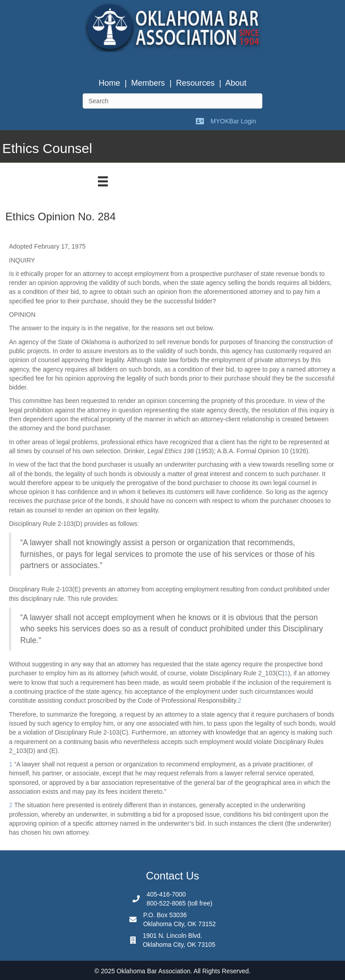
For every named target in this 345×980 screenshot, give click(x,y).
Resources (195, 83)
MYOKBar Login (233, 121)
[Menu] (103, 181)
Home (109, 83)
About (236, 83)
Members (148, 83)
